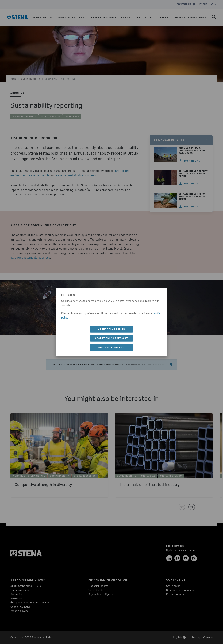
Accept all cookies (112, 329)
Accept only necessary (112, 338)
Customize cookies (111, 347)
